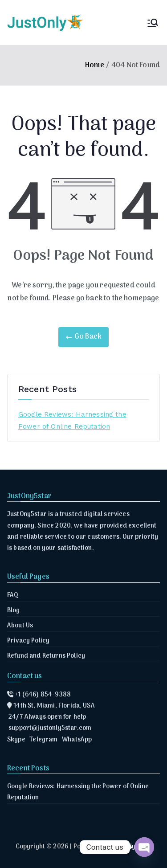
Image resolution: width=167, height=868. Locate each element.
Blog (14, 611)
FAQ (13, 596)
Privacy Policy (28, 641)
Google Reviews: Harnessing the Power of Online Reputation (72, 420)
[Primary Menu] (153, 23)
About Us (20, 626)
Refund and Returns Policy (46, 656)
